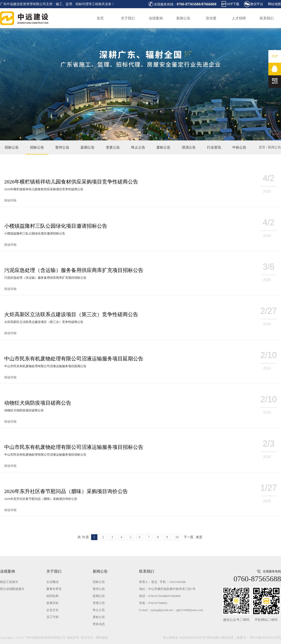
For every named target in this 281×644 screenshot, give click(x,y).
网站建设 (102, 638)
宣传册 (211, 18)
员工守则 (52, 617)
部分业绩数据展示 (12, 589)
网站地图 (274, 4)
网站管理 (227, 638)
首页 (100, 18)
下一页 (189, 537)
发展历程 (52, 603)
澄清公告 (189, 147)
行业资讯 (214, 147)
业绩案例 (156, 18)
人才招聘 (239, 18)
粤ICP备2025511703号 (265, 638)
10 (177, 537)
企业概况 (52, 582)
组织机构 (52, 596)
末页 (199, 537)
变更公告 (113, 147)
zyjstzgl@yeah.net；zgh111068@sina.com (177, 610)
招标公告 (12, 147)
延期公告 (88, 147)
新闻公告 (183, 18)
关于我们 (128, 18)
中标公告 (239, 147)
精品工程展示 (9, 582)
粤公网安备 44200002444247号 (184, 638)
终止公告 (138, 147)
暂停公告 (62, 147)
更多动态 (99, 624)
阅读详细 (10, 200)
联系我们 (267, 18)
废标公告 (163, 147)
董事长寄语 (54, 589)
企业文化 (52, 610)
